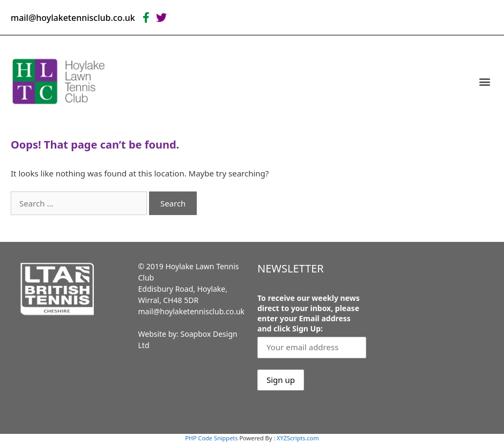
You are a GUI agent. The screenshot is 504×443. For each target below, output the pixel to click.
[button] (484, 81)
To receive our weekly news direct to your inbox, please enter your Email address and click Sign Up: (309, 313)
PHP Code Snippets (211, 438)
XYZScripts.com (298, 438)
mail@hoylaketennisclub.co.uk (192, 311)
